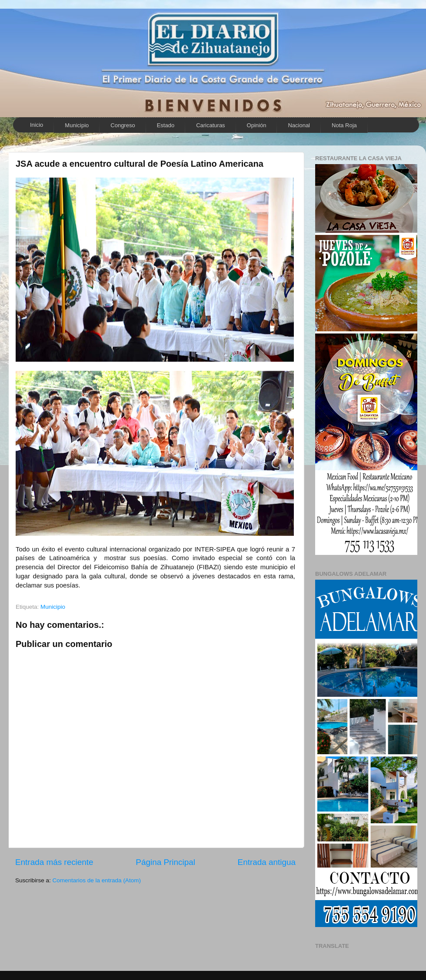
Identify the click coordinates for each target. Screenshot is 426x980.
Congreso (123, 125)
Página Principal (165, 862)
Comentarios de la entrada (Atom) (97, 880)
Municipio (77, 125)
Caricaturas (210, 125)
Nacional (299, 125)
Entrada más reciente (54, 862)
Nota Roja (344, 125)
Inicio (37, 125)
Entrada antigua (267, 862)
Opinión (257, 125)
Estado (166, 125)
